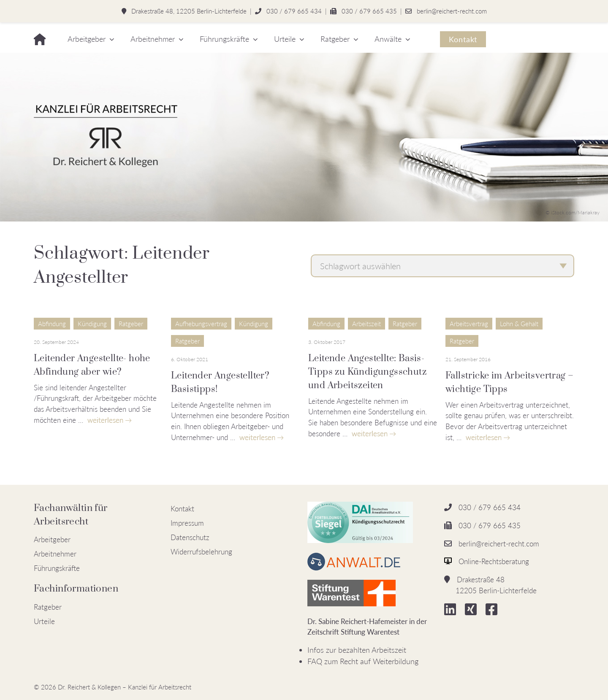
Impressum (187, 523)
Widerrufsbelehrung (201, 552)
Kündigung (92, 324)
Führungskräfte (224, 39)
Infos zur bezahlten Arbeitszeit (357, 650)
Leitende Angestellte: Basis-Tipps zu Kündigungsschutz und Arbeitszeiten (367, 372)
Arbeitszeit (366, 324)
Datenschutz (190, 537)
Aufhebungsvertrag (201, 324)
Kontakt (463, 39)
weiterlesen (105, 420)
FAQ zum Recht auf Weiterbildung (363, 661)
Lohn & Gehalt (519, 324)
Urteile (285, 39)
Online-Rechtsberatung (494, 561)
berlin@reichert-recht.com (452, 11)
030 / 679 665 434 (294, 11)
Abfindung (52, 324)
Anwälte (388, 39)
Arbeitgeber (87, 39)
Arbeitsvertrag (469, 324)
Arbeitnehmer (153, 39)
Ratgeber (335, 39)
